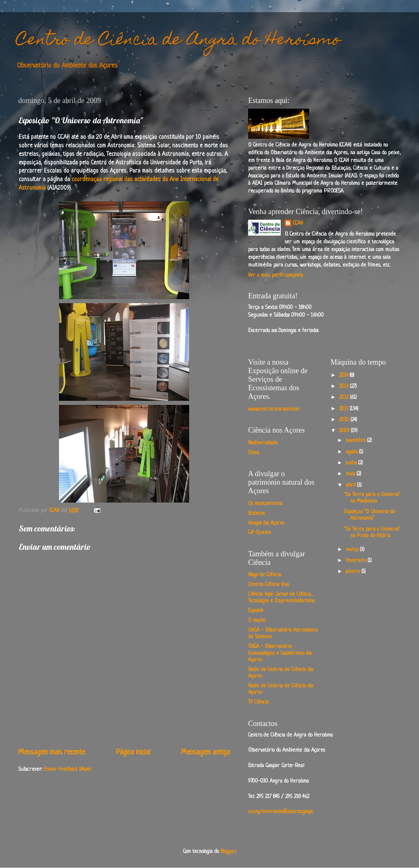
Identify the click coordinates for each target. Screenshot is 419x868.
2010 (345, 420)
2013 (345, 387)
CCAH (298, 223)
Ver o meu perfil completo (276, 275)
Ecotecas (256, 514)
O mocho (257, 621)
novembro (357, 441)
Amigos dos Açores (266, 523)
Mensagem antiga (205, 752)
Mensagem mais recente (52, 752)
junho (352, 463)
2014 (344, 376)
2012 (345, 398)
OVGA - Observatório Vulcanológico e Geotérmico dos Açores (280, 653)
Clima (254, 453)
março (353, 550)
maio (351, 474)
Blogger (228, 852)
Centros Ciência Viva (269, 585)
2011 (344, 409)
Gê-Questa (260, 533)
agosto (352, 452)
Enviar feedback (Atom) (68, 770)
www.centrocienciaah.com (274, 409)
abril (351, 485)
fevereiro (357, 561)
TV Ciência (259, 702)
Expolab (256, 611)
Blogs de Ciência (265, 575)
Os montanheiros (265, 504)
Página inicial (133, 752)
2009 (345, 431)
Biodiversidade (263, 443)
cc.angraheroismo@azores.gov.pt (281, 812)
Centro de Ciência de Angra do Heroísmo (178, 41)
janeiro (354, 572)
